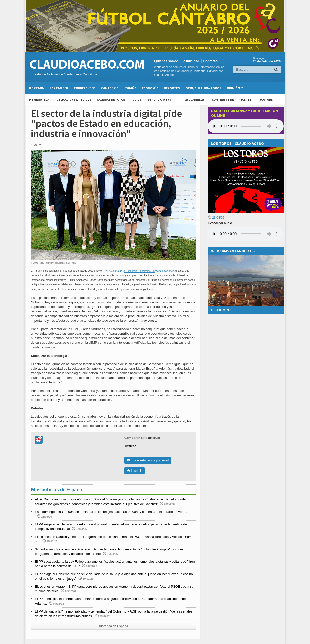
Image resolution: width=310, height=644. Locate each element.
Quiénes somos (166, 61)
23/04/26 (216, 218)
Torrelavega (85, 88)
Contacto (210, 61)
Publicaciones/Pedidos (73, 99)
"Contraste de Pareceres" (232, 99)
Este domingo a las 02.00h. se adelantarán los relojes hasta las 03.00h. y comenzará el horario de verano (112, 512)
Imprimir (134, 471)
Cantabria (110, 88)
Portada (37, 88)
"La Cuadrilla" (194, 99)
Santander (59, 88)
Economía (150, 88)
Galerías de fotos (111, 99)
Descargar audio (220, 223)
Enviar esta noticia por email (148, 460)
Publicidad (191, 61)
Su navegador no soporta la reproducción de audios (246, 234)
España (130, 88)
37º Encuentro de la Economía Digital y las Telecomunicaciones (138, 271)
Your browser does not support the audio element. (246, 126)
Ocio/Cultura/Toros (203, 88)
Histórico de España (113, 626)
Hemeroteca (39, 99)
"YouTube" (266, 99)
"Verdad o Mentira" (162, 99)
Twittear (130, 446)
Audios (136, 99)
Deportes (172, 88)
